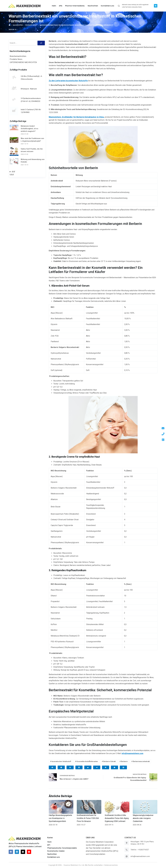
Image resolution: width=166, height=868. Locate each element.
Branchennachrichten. (18, 56)
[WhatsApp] (114, 767)
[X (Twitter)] (61, 767)
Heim (49, 842)
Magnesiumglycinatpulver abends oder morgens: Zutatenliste (143, 818)
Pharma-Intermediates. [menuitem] (75, 6)
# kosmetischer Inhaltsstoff (61, 761)
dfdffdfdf (12, 173)
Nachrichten (52, 854)
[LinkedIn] (79, 767)
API (49, 845)
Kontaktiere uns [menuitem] (107, 6)
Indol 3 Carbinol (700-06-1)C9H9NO (31, 111)
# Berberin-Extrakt (109, 761)
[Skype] (156, 6)
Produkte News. (16, 59)
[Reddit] (88, 767)
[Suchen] (41, 43)
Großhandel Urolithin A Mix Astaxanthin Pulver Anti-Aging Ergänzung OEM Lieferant (117, 818)
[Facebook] (52, 767)
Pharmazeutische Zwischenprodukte (62, 848)
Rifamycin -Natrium (29, 89)
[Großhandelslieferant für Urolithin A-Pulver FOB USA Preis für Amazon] (89, 807)
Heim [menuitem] (54, 6)
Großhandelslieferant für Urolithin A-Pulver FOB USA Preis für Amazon (88, 818)
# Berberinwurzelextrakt (141, 761)
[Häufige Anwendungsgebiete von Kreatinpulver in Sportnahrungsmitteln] (61, 807)
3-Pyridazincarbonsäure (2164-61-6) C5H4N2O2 (31, 100)
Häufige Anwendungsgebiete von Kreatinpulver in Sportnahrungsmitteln (60, 818)
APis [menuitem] (61, 6)
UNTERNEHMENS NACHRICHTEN (23, 62)
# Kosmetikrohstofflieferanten (86, 761)
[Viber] (106, 767)
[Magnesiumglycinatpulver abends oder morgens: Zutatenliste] (145, 807)
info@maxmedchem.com (140, 856)
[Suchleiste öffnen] (119, 6)
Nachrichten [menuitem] (93, 6)
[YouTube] (29, 852)
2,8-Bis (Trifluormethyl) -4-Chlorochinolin (32, 78)
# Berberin (124, 761)
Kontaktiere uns (54, 857)
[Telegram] (97, 767)
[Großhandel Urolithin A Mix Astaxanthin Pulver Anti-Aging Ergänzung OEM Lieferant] (117, 807)
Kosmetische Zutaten (56, 851)
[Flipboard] (123, 767)
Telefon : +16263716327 (140, 850)
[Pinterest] (70, 767)
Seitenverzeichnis (111, 865)
